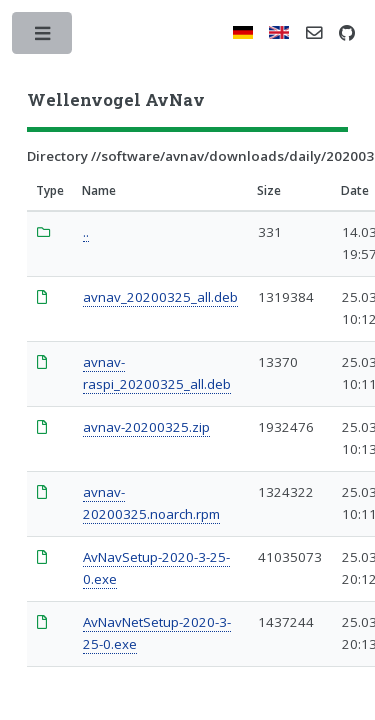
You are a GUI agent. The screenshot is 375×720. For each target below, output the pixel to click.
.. (86, 232)
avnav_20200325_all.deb (160, 297)
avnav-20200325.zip (146, 427)
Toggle (43, 37)
